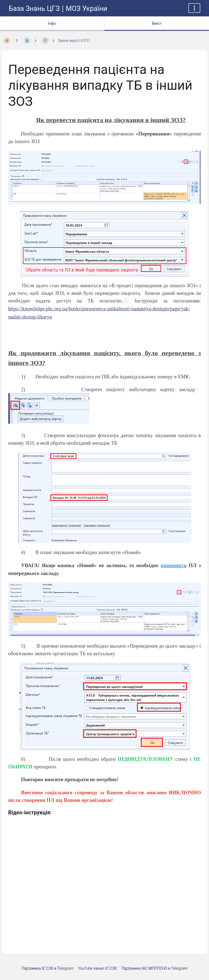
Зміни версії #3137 (74, 40)
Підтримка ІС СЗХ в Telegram (48, 968)
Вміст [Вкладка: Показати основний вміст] (157, 23)
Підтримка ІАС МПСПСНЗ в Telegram (155, 968)
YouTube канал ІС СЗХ (97, 968)
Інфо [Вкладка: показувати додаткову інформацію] (52, 23)
